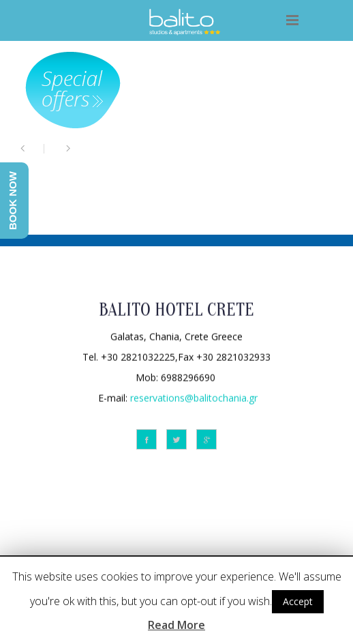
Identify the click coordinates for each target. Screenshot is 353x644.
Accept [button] (298, 601)
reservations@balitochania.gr (194, 397)
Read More (176, 625)
